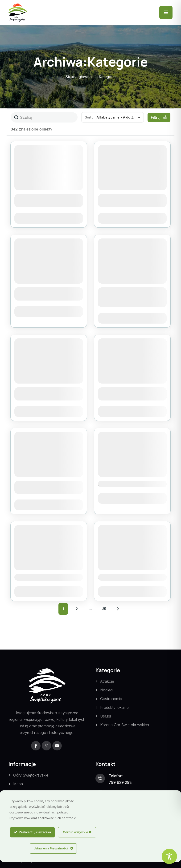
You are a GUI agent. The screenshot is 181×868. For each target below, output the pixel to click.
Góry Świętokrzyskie (31, 775)
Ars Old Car (111, 577)
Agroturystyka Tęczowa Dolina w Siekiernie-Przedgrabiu (125, 297)
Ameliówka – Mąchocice (42, 577)
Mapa (18, 784)
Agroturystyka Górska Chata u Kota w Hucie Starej (131, 200)
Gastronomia (111, 699)
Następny (118, 609)
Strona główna (78, 77)
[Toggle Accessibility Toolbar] (169, 856)
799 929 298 (120, 782)
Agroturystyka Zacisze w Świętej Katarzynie (43, 487)
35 (106, 607)
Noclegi (107, 690)
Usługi (105, 716)
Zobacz (49, 218)
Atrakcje (107, 681)
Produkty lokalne (114, 707)
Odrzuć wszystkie (77, 832)
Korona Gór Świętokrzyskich (125, 725)
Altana (106, 484)
